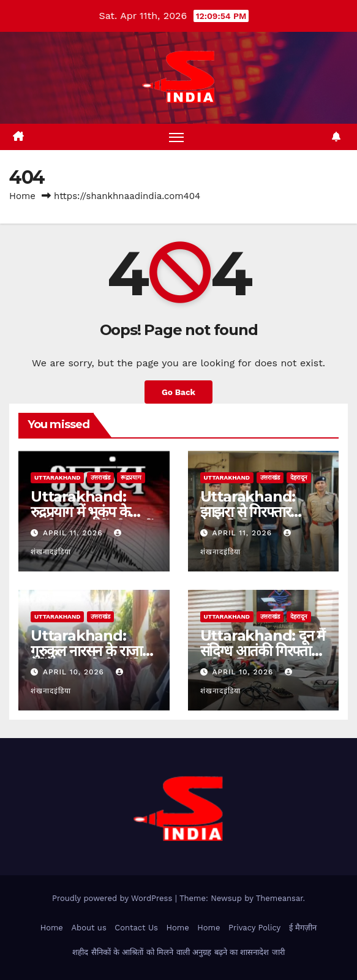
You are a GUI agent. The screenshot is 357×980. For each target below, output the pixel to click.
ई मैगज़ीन (303, 928)
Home (22, 196)
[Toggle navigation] (176, 137)
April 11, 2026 (74, 533)
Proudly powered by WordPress (114, 898)
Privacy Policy (254, 928)
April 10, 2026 (75, 672)
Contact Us (136, 928)
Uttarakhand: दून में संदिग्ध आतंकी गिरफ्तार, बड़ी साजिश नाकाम (263, 651)
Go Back (178, 392)
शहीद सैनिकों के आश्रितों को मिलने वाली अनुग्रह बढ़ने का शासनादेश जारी (178, 952)
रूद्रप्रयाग (131, 477)
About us (88, 928)
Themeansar (280, 898)
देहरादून (299, 477)
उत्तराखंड (100, 477)
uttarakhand (57, 477)
